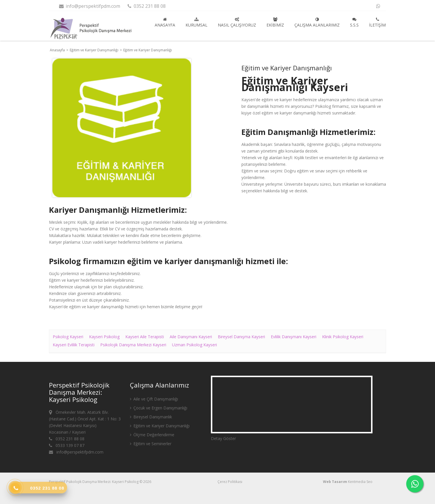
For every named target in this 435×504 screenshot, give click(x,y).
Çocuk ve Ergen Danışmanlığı (159, 408)
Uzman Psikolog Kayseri (194, 345)
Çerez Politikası (230, 482)
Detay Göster (223, 438)
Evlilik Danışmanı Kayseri (294, 337)
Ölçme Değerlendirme (152, 435)
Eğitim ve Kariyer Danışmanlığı (94, 50)
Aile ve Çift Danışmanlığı (154, 399)
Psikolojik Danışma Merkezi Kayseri (133, 345)
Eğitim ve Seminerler (151, 444)
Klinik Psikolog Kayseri (343, 337)
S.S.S (354, 22)
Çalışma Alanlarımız (317, 22)
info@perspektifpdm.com (89, 6)
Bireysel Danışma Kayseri (241, 337)
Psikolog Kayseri (68, 337)
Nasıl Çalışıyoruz (237, 22)
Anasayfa (165, 22)
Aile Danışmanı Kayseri (191, 337)
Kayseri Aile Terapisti (145, 337)
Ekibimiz (275, 22)
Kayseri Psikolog (104, 337)
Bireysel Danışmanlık (151, 417)
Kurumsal (196, 22)
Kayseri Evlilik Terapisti (74, 345)
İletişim (377, 22)
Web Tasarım (335, 482)
